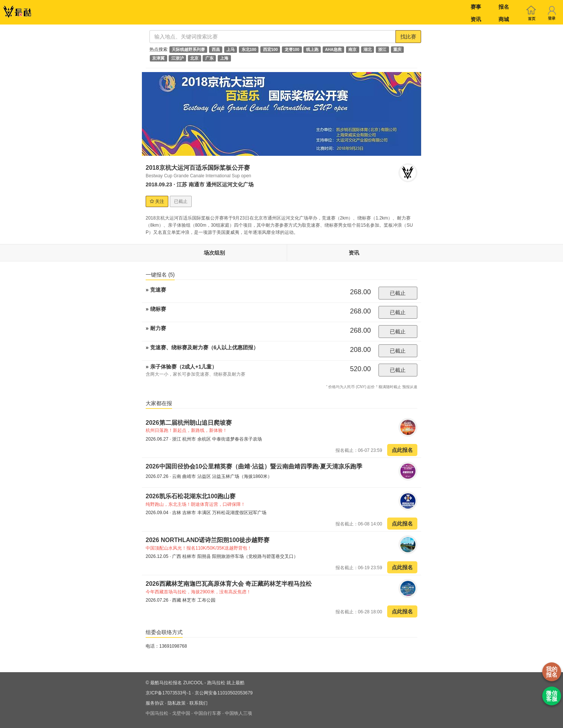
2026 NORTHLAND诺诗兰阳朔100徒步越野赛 (208, 540)
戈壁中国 (181, 713)
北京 (194, 58)
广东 (209, 58)
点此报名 (402, 450)
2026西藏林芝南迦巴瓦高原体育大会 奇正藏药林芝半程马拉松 (229, 584)
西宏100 (271, 49)
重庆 (397, 49)
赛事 (476, 7)
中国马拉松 (157, 713)
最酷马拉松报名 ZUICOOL (177, 683)
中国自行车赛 (208, 713)
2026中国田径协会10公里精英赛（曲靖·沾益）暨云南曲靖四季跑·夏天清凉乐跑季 (254, 466)
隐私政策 (177, 703)
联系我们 (198, 703)
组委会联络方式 (164, 632)
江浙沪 (178, 58)
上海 (224, 58)
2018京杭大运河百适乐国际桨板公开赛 (198, 168)
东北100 (249, 49)
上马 (231, 49)
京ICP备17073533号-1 (168, 693)
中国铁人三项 (238, 713)
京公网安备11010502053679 (224, 693)
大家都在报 (159, 403)
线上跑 (312, 49)
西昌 (216, 49)
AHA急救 (333, 49)
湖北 (368, 49)
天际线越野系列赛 (188, 49)
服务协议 (155, 703)
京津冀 (158, 58)
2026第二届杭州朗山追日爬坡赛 (189, 423)
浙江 (382, 49)
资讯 (476, 19)
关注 (157, 201)
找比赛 (408, 37)
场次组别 (214, 253)
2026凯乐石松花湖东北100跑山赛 (191, 496)
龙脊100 (292, 49)
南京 (352, 49)
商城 (504, 19)
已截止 (398, 293)
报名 (504, 7)
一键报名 (160, 275)
